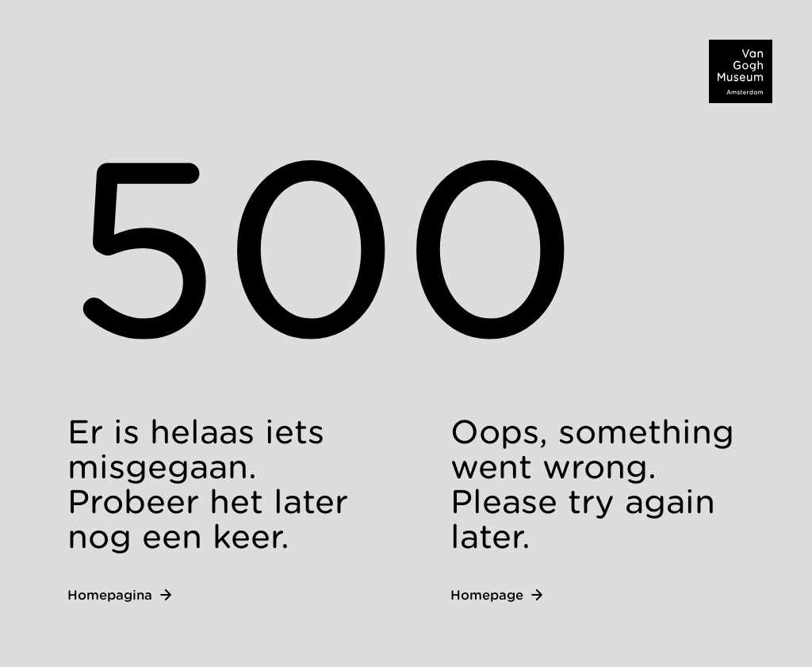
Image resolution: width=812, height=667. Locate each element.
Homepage (496, 595)
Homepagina (119, 595)
